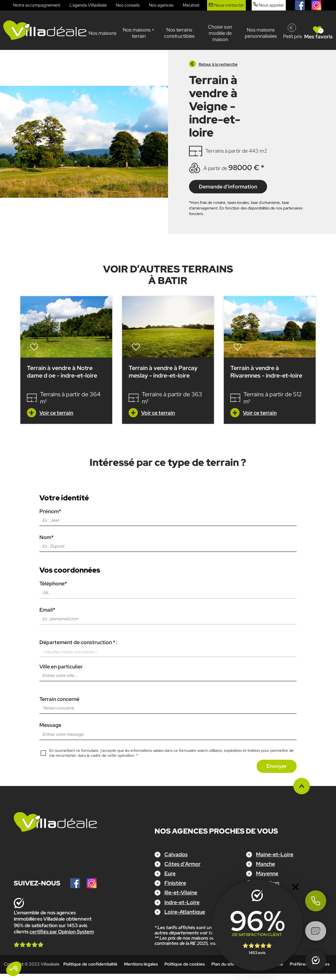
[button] (14, 969)
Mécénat (191, 5)
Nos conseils (128, 5)
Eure (170, 873)
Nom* (168, 542)
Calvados (176, 854)
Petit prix (293, 36)
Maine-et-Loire (275, 854)
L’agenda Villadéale (88, 5)
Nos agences (161, 5)
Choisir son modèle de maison (220, 33)
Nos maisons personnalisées (261, 33)
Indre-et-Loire (182, 902)
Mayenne (267, 873)
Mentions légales (141, 964)
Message (168, 730)
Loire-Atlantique (185, 912)
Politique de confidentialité (90, 964)
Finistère (175, 883)
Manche (265, 864)
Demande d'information (228, 187)
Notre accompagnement (37, 5)
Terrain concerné (168, 704)
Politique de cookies (185, 964)
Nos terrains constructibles (179, 33)
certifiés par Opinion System (62, 932)
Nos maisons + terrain (139, 33)
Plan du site (223, 964)
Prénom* (168, 516)
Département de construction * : (168, 648)
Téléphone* (168, 588)
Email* (168, 614)
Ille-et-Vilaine (181, 893)
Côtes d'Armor (182, 864)
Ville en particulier (168, 671)
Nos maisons (103, 33)
